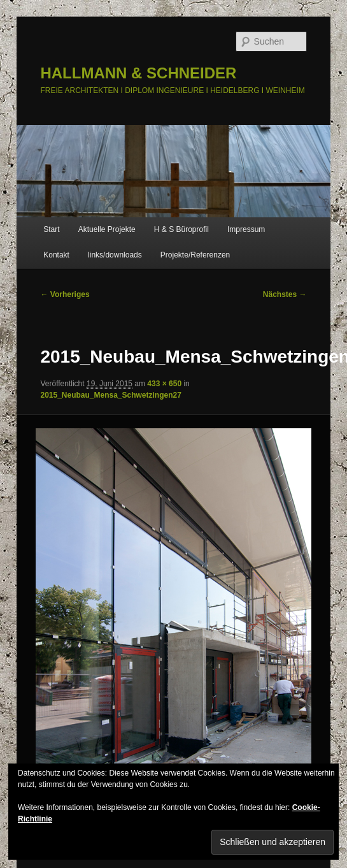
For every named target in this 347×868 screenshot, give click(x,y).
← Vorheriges (65, 294)
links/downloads (115, 255)
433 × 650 (164, 384)
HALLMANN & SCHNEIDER (138, 73)
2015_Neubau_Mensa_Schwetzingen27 (110, 395)
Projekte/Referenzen (195, 255)
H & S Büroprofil (181, 229)
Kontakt (56, 255)
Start (51, 229)
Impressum (246, 229)
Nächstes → (285, 294)
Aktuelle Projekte (107, 229)
